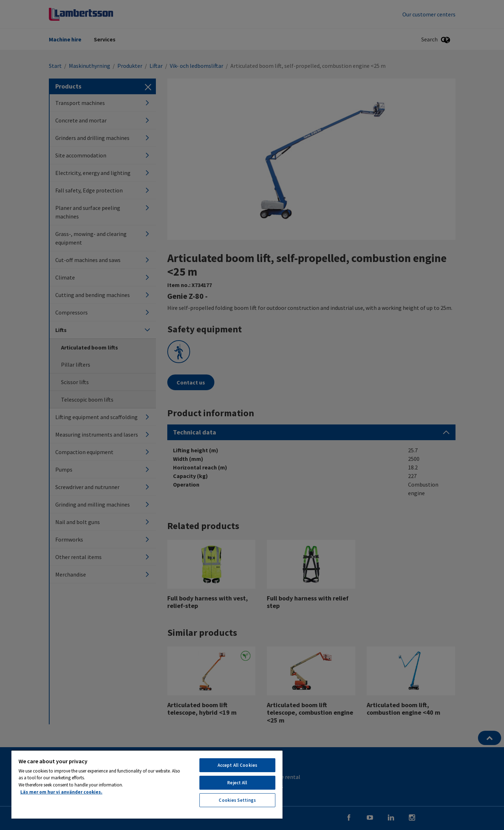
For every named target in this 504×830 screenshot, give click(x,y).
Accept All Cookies (237, 765)
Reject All (237, 783)
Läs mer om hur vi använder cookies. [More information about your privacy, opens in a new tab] (61, 792)
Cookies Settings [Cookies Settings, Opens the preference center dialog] (237, 800)
